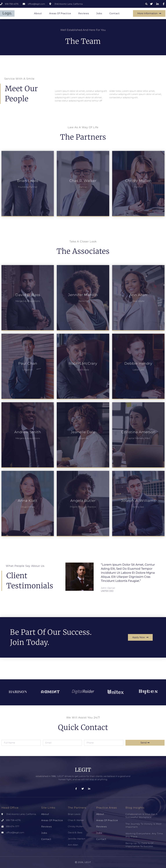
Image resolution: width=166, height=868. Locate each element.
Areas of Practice (60, 13)
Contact (115, 13)
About (38, 13)
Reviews (84, 13)
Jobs (99, 13)
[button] (146, 4)
